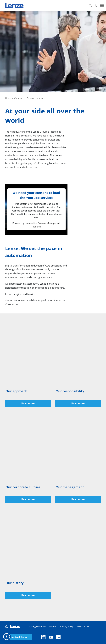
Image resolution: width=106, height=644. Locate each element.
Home (8, 98)
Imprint (53, 627)
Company (19, 98)
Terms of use (83, 627)
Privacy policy (67, 627)
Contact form (19, 637)
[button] (7, 637)
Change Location (38, 627)
